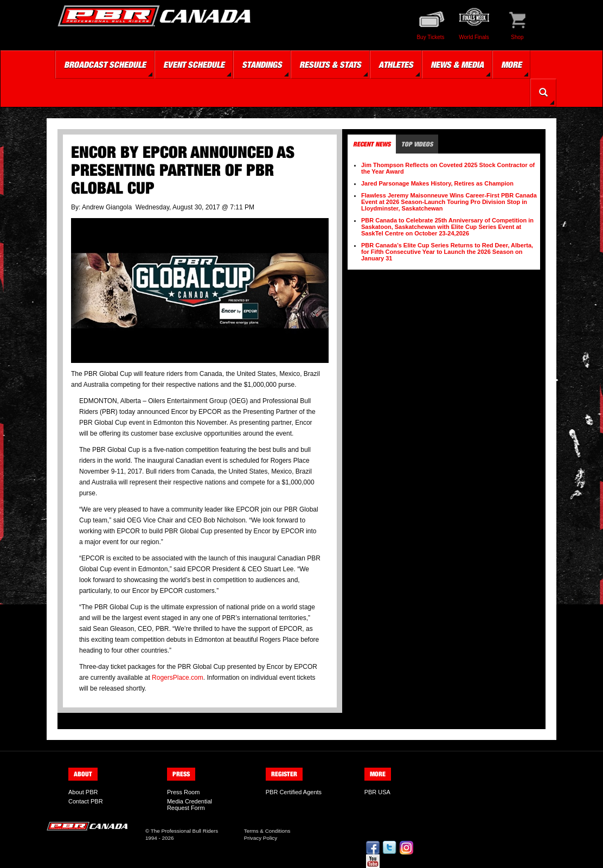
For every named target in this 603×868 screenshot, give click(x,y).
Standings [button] (262, 65)
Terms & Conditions (267, 831)
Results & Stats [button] (330, 65)
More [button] (511, 65)
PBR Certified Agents (294, 792)
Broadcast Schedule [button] (105, 65)
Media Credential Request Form (190, 805)
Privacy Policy (261, 838)
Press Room (184, 792)
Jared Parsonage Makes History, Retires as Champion (437, 183)
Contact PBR (86, 801)
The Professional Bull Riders (185, 831)
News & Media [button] (457, 65)
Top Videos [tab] (417, 144)
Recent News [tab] (372, 144)
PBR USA (377, 792)
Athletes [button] (396, 65)
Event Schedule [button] (194, 65)
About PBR (83, 792)
